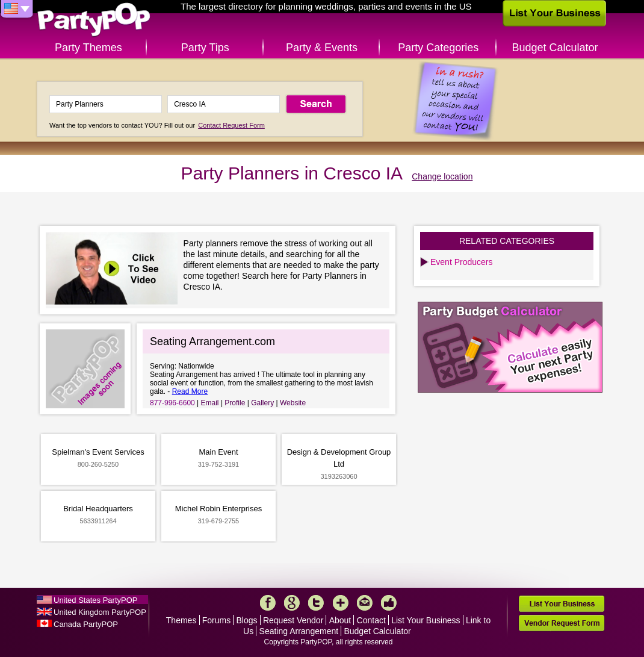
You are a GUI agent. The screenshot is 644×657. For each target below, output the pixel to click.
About (340, 620)
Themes (181, 620)
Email (210, 403)
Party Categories (438, 48)
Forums (216, 620)
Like (389, 603)
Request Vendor (293, 620)
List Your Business (426, 620)
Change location (442, 176)
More (341, 603)
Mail (365, 603)
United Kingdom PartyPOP (100, 612)
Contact (371, 620)
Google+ (292, 603)
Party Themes (88, 48)
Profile (235, 403)
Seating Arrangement (299, 631)
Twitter (316, 603)
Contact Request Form (231, 125)
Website (293, 403)
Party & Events (322, 48)
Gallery (262, 403)
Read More (190, 391)
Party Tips (205, 48)
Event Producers (462, 262)
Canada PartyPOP (86, 624)
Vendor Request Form (562, 623)
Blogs (247, 620)
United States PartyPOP (95, 600)
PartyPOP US (94, 20)
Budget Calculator (555, 48)
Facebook (268, 603)
